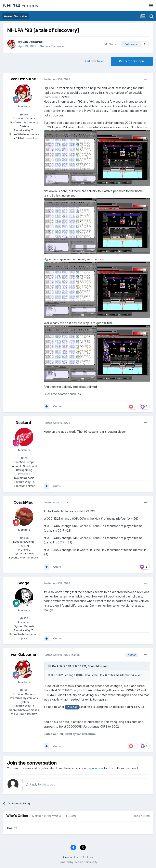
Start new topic (94, 61)
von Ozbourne (33, 42)
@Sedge (72, 707)
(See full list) (142, 816)
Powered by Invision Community (78, 862)
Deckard (23, 423)
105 (24, 618)
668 (24, 114)
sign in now (96, 768)
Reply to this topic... (41, 784)
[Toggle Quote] (50, 666)
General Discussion (53, 46)
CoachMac (23, 502)
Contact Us (70, 857)
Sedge (23, 583)
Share (110, 44)
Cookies (87, 857)
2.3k (24, 538)
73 (24, 458)
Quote (57, 406)
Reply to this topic (132, 61)
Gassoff (12, 828)
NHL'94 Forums (21, 6)
